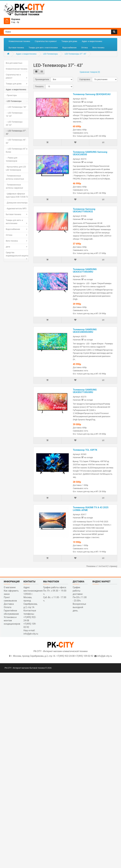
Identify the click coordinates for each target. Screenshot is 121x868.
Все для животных (14, 63)
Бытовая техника (16, 48)
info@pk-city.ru (105, 656)
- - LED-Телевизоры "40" (16, 107)
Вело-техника (98, 48)
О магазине (10, 587)
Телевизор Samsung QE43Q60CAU (92, 94)
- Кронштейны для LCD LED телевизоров (16, 168)
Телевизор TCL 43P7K (85, 450)
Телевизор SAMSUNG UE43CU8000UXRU (85, 331)
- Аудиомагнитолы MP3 (16, 209)
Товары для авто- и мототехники (43, 48)
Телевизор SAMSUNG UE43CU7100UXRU (85, 271)
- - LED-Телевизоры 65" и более (17, 150)
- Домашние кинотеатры (17, 203)
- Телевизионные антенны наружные (14, 186)
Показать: (40, 87)
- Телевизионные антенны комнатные (15, 177)
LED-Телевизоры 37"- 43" (75, 54)
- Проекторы (11, 95)
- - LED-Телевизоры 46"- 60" (16, 141)
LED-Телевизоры (51, 54)
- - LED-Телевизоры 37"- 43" (16, 132)
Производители (42, 79)
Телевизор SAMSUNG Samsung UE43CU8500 (90, 153)
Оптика (85, 48)
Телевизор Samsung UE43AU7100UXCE (84, 210)
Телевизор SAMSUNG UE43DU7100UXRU (85, 391)
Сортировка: (85, 79)
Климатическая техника (19, 41)
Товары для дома (69, 41)
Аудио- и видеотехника (92, 41)
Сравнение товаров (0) (90, 72)
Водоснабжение (69, 48)
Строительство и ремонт (46, 41)
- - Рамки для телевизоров (12, 159)
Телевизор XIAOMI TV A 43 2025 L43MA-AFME (91, 509)
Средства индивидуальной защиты (17, 255)
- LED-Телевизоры (17, 101)
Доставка (9, 604)
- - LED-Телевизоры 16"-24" (14, 114)
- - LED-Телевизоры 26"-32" (14, 123)
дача (17, 247)
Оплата (8, 607)
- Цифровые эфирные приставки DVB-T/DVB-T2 (17, 195)
